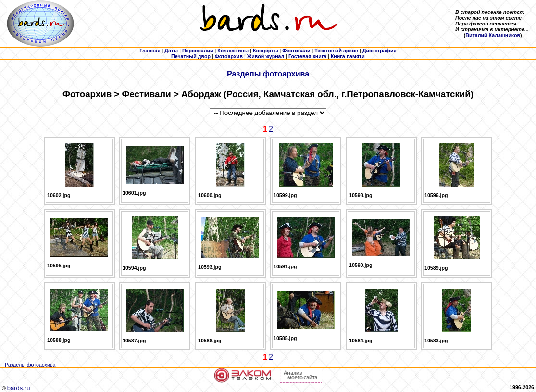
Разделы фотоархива (268, 74)
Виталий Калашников (493, 35)
